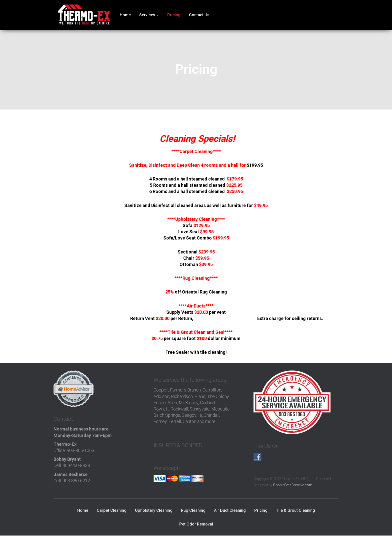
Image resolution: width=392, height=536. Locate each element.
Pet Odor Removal (196, 525)
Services (149, 15)
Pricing (174, 15)
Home (125, 15)
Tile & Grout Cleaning (295, 511)
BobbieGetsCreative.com (293, 485)
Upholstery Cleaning (154, 511)
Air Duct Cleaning (230, 511)
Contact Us (199, 15)
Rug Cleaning (193, 511)
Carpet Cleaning (112, 511)
